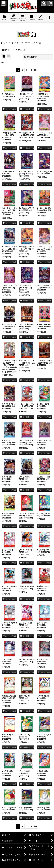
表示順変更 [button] (30, 57)
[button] (4, 4)
